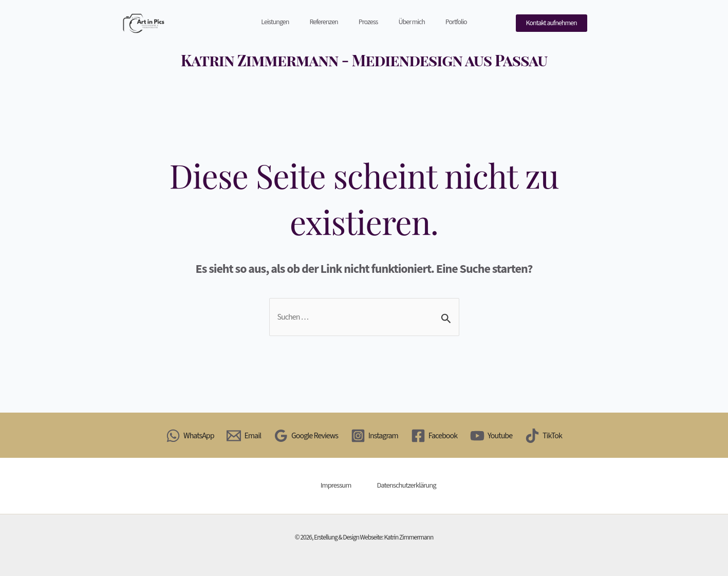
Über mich (411, 22)
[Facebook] (434, 436)
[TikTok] (544, 436)
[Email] (244, 436)
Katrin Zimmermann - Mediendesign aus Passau (364, 60)
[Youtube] (491, 436)
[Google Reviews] (306, 436)
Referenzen (323, 22)
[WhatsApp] (190, 436)
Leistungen (275, 22)
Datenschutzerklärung (407, 485)
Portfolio (456, 22)
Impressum (336, 485)
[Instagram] (374, 436)
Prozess (368, 22)
